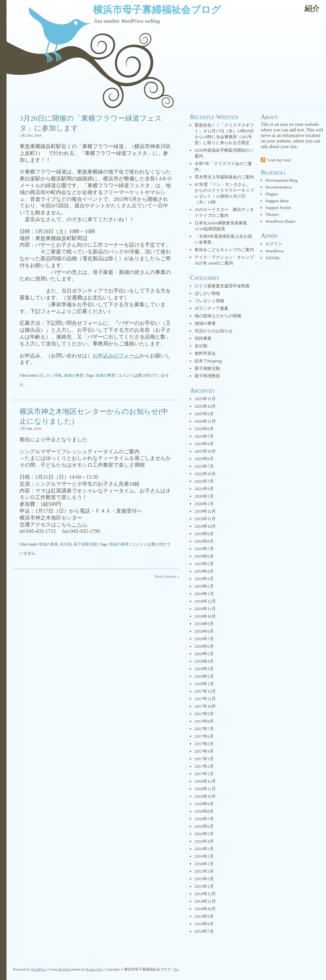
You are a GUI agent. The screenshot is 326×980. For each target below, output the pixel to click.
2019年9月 (204, 534)
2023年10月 (205, 451)
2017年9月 (204, 714)
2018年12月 (205, 601)
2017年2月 (204, 766)
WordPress (274, 251)
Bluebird (65, 969)
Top (176, 969)
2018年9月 (204, 624)
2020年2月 (204, 496)
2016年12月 (205, 781)
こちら (80, 525)
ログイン (274, 244)
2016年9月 (204, 804)
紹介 (312, 9)
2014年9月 (204, 916)
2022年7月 (204, 481)
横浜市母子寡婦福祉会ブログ (157, 10)
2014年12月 (205, 894)
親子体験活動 (85, 544)
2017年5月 (204, 744)
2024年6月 (204, 429)
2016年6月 (204, 826)
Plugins (272, 194)
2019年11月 (205, 519)
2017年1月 (204, 774)
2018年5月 (204, 654)
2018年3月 (204, 669)
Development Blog (282, 180)
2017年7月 (204, 729)
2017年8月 (204, 721)
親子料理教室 (207, 376)
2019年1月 (204, 594)
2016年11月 (205, 789)
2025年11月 (205, 399)
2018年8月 (204, 631)
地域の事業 (74, 375)
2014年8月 (204, 924)
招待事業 (203, 338)
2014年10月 (205, 909)
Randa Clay (95, 969)
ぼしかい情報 (50, 375)
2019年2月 (204, 586)
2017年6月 (204, 736)
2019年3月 (204, 579)
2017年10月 (205, 706)
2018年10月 (205, 616)
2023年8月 (204, 459)
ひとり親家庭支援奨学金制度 (222, 286)
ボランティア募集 (212, 308)
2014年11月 (205, 901)
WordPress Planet (280, 221)
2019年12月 (205, 511)
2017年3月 (204, 759)
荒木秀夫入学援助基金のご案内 (224, 177)
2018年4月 (204, 661)
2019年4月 (204, 571)
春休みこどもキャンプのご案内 (224, 250)
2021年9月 (204, 489)
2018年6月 (204, 646)
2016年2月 (204, 856)
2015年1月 (204, 886)
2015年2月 (204, 879)
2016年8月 (204, 811)
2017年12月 (205, 691)
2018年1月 (204, 684)
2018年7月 (204, 639)
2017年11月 (205, 699)
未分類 (66, 544)
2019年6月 (204, 556)
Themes (272, 214)
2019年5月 (204, 564)
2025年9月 (204, 414)
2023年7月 (204, 466)
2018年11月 (205, 609)
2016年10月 (205, 796)
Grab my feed (279, 160)
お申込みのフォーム (116, 356)
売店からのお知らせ (214, 331)
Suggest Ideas (277, 201)
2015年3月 (204, 871)
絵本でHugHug (208, 361)
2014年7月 (204, 931)
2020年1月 (204, 504)
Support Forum (278, 208)
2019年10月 (205, 526)
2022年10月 (205, 474)
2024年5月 (204, 436)
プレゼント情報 (209, 301)
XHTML (273, 258)
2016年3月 (204, 849)
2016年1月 (204, 864)
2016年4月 (204, 841)
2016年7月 (204, 819)
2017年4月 (204, 751)
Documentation (278, 187)
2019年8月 (204, 541)
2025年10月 (205, 406)
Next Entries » (167, 576)
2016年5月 (204, 834)
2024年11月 (205, 421)
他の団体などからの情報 (218, 316)
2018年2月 (204, 676)
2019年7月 (204, 549)
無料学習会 (205, 353)
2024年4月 (204, 444)
